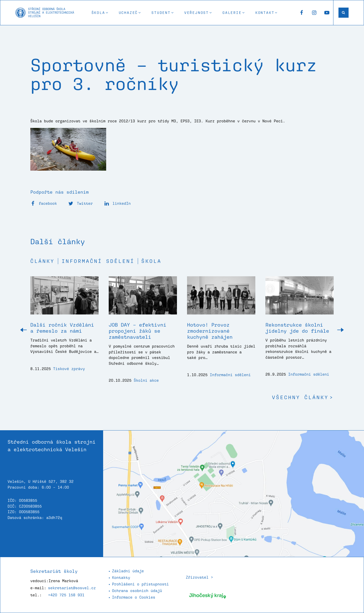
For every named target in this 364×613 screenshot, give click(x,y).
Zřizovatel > (199, 577)
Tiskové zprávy (69, 369)
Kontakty (121, 577)
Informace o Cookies (134, 597)
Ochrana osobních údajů (137, 591)
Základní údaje (128, 571)
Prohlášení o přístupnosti (140, 584)
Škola (151, 261)
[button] (100, 13)
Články (42, 261)
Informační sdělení (98, 261)
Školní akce (146, 380)
